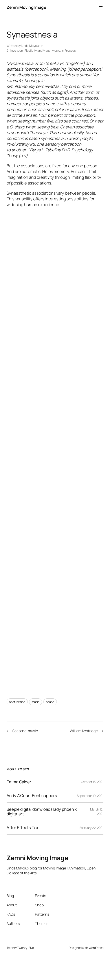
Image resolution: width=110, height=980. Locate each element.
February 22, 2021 (91, 828)
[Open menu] (101, 7)
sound (50, 702)
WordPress (96, 948)
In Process (69, 50)
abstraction (17, 702)
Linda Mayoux (31, 46)
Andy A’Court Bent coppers (32, 796)
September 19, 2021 (90, 796)
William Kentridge (84, 731)
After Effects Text (23, 828)
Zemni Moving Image (26, 7)
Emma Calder (19, 782)
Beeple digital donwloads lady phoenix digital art (42, 812)
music (36, 702)
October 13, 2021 (92, 782)
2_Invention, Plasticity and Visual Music (33, 50)
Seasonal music (25, 731)
